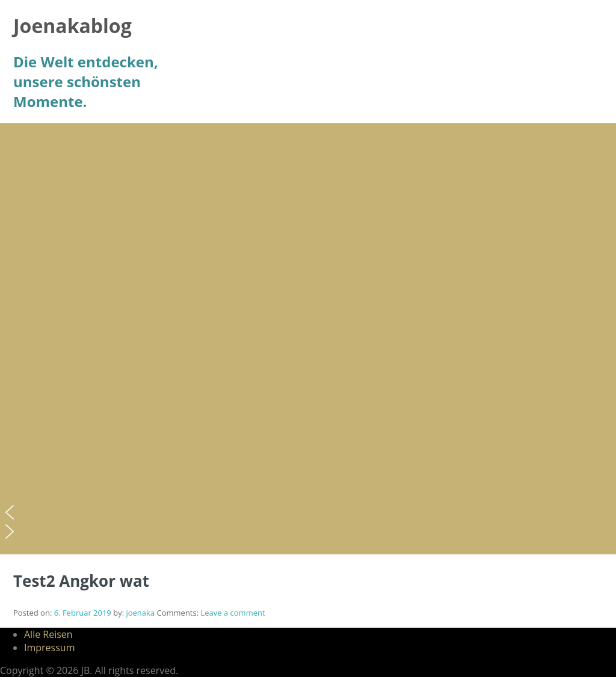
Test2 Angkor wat (81, 581)
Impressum (49, 648)
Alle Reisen (48, 634)
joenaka (140, 613)
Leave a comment (233, 613)
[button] (308, 512)
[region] (308, 339)
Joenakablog (72, 26)
